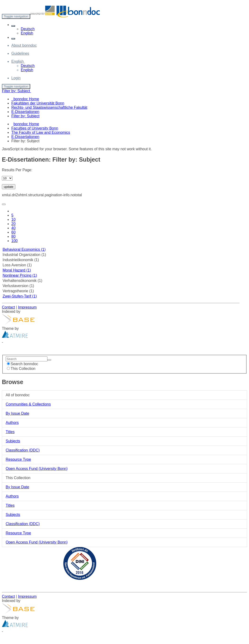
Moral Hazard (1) (17, 270)
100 (15, 241)
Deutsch (28, 29)
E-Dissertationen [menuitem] (25, 112)
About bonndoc (24, 45)
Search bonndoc (23, 364)
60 (13, 232)
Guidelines (20, 53)
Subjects (13, 441)
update (9, 187)
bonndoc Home (26, 124)
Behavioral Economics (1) (24, 249)
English (27, 33)
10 (13, 220)
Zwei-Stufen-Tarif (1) (20, 296)
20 (13, 224)
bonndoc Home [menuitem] (25, 99)
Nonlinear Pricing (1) (20, 275)
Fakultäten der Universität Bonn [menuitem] (38, 103)
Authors (12, 423)
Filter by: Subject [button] (17, 91)
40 (13, 228)
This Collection (21, 369)
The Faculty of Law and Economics (41, 132)
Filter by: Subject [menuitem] (25, 116)
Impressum (27, 307)
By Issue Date (17, 413)
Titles (10, 432)
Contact (8, 307)
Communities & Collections (28, 404)
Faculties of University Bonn (35, 128)
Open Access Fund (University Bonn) (37, 469)
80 (13, 236)
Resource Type (18, 459)
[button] (13, 26)
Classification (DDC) (23, 450)
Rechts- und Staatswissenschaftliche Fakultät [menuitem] (49, 107)
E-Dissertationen (25, 137)
